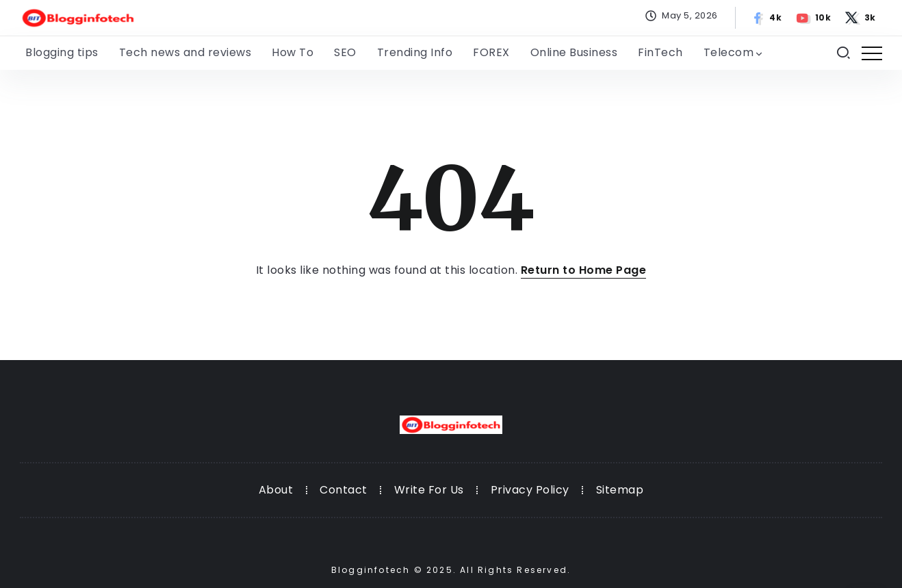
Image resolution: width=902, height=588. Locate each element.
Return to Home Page (584, 270)
